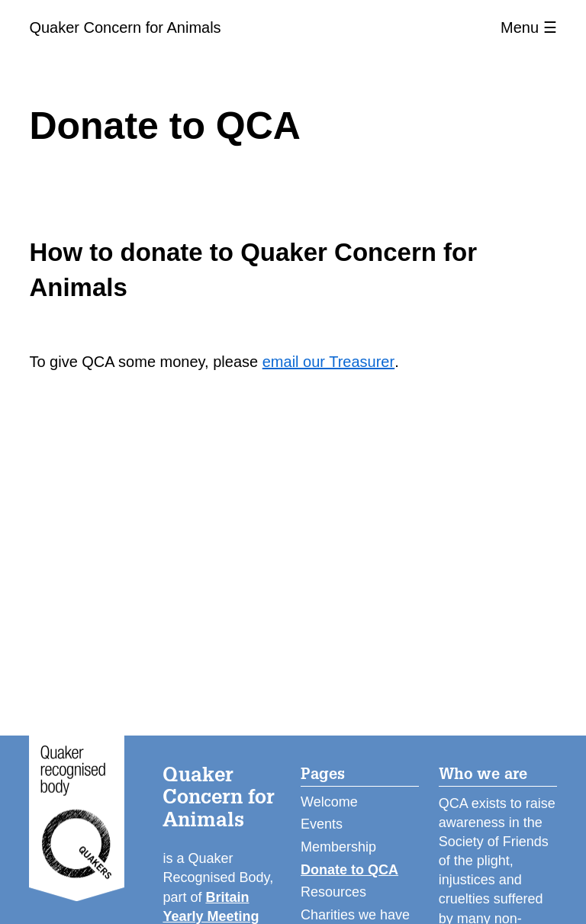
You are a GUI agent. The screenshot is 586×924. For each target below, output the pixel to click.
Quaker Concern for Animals (125, 27)
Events (322, 824)
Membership (338, 847)
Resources (333, 892)
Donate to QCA (349, 870)
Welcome (329, 802)
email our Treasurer (328, 362)
